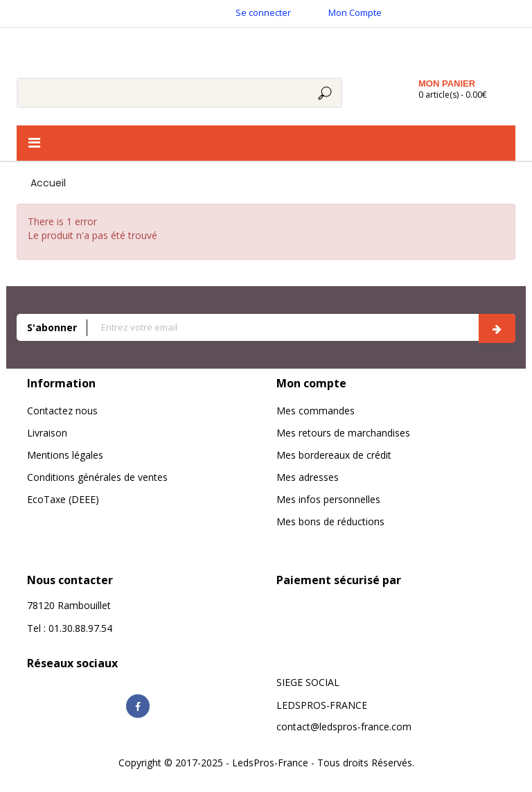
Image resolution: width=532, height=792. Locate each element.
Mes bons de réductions (330, 521)
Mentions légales (65, 455)
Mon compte (311, 383)
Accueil (48, 183)
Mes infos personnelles (328, 499)
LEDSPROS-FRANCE (322, 705)
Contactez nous (62, 411)
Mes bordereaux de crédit (334, 455)
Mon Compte (355, 12)
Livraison (47, 433)
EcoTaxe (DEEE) (63, 499)
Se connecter (263, 12)
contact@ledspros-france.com (344, 727)
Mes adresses (308, 477)
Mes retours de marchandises (343, 433)
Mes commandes (316, 411)
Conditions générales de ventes (97, 477)
